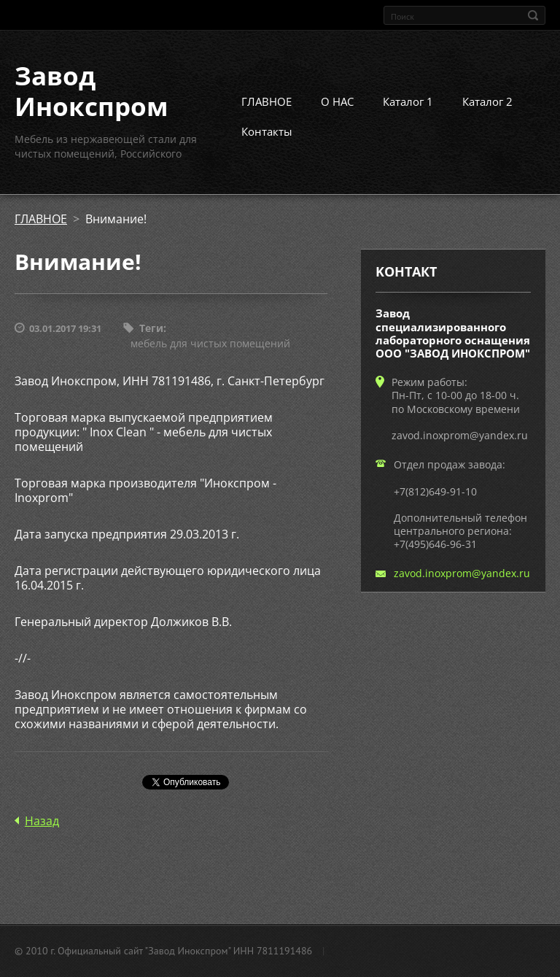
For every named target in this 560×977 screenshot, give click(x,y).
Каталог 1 (408, 101)
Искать (533, 15)
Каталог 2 (487, 101)
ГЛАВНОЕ (267, 101)
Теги (151, 328)
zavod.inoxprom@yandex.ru (462, 573)
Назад (42, 821)
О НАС (337, 101)
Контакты (267, 131)
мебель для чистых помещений (210, 343)
